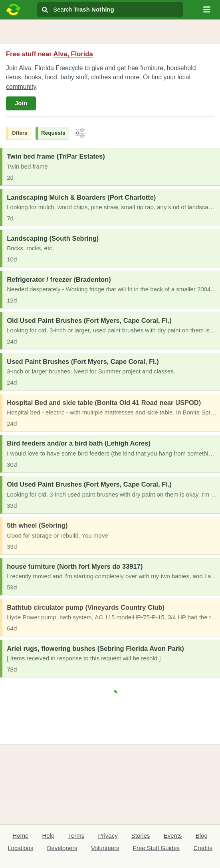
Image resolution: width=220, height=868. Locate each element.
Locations (20, 848)
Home (20, 836)
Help (48, 836)
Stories (141, 836)
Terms (76, 836)
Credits (203, 848)
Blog (202, 836)
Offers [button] (20, 133)
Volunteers (105, 848)
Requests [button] (53, 133)
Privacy (108, 836)
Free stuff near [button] (50, 54)
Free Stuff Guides (156, 848)
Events (173, 836)
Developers (62, 848)
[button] (207, 10)
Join (21, 103)
